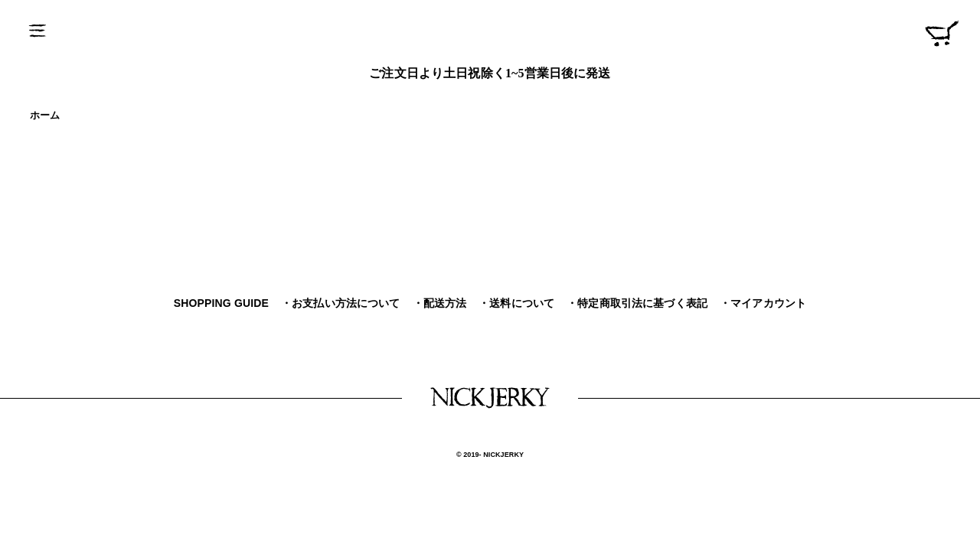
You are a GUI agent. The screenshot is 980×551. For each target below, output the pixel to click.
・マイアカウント (763, 303)
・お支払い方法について (341, 303)
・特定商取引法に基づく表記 (637, 303)
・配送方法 (440, 303)
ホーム (45, 115)
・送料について (516, 303)
